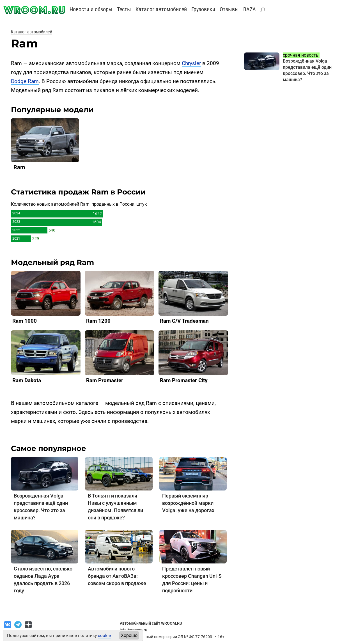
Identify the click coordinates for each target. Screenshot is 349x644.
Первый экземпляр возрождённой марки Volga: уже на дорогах (188, 503)
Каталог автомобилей (161, 9)
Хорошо (129, 635)
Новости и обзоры (91, 9)
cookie (104, 636)
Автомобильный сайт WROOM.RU (151, 623)
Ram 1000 (25, 321)
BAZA (250, 9)
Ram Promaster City (184, 380)
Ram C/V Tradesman (184, 321)
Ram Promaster (105, 380)
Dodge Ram (25, 81)
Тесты (124, 9)
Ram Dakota (27, 380)
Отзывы (229, 9)
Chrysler (191, 63)
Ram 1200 (98, 321)
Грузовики (203, 9)
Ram (19, 167)
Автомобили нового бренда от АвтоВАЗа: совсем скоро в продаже (117, 576)
